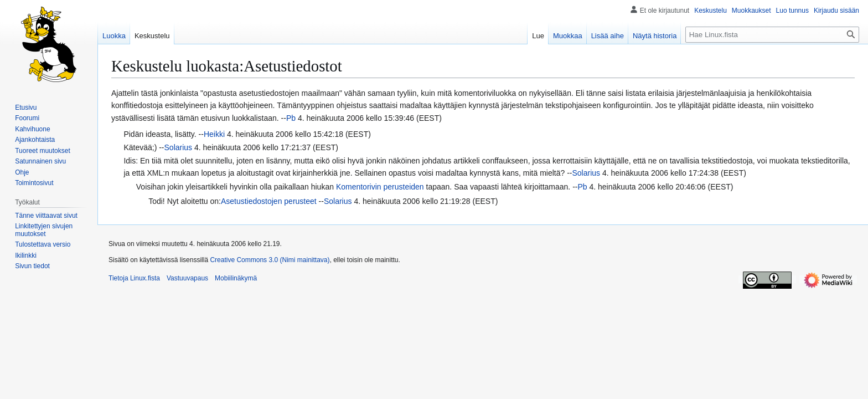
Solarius (179, 147)
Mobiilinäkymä (236, 278)
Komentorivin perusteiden (380, 187)
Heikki (214, 134)
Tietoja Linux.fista (134, 278)
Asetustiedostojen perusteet (269, 201)
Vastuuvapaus (187, 278)
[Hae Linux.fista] (772, 35)
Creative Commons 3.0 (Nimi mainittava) (270, 260)
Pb (291, 118)
